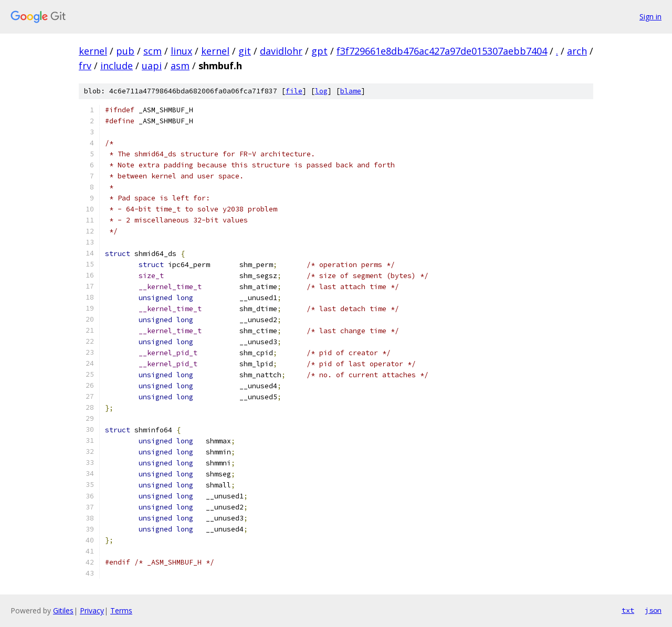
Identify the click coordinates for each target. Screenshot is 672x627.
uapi (152, 66)
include (117, 66)
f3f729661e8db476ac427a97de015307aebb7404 (442, 51)
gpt (319, 51)
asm (180, 66)
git (245, 51)
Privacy (92, 610)
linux (181, 51)
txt (628, 610)
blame (351, 91)
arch (577, 51)
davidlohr (281, 51)
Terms (121, 610)
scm (153, 51)
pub (125, 51)
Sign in (650, 17)
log (321, 91)
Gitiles (63, 610)
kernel (93, 51)
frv (85, 66)
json (653, 610)
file (294, 91)
